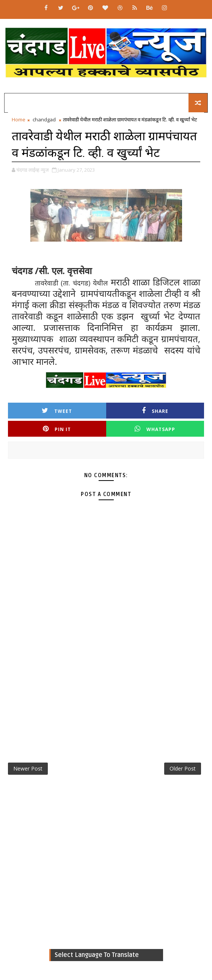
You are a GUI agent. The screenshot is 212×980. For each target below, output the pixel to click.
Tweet (57, 411)
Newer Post (28, 768)
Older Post (183, 768)
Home (19, 119)
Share (155, 411)
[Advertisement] (106, 690)
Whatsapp (155, 429)
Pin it (57, 429)
